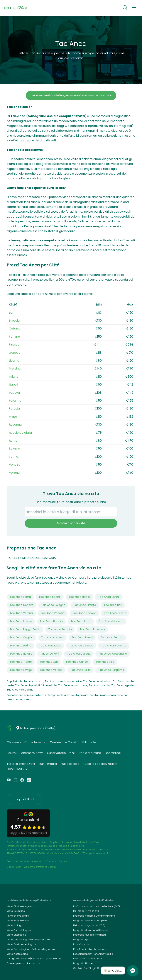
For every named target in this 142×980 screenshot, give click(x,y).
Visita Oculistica (16, 911)
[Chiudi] (123, 968)
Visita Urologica (16, 925)
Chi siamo (14, 742)
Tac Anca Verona (21, 613)
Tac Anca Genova (22, 605)
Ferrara (14, 337)
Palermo (15, 401)
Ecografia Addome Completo (90, 921)
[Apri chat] (133, 971)
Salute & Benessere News (25, 753)
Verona (14, 473)
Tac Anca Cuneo (77, 662)
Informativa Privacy (56, 861)
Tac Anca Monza (50, 646)
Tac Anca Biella (81, 670)
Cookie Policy (14, 867)
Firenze (14, 345)
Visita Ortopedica (16, 935)
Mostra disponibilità (71, 523)
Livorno (14, 361)
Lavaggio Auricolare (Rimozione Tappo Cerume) (34, 959)
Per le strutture (90, 753)
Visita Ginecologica (18, 921)
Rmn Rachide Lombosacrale (89, 949)
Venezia (15, 465)
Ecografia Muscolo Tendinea (89, 935)
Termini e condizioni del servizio (24, 861)
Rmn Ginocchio (82, 944)
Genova (15, 353)
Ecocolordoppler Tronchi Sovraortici (93, 954)
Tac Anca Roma (20, 597)
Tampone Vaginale (18, 916)
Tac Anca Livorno (52, 637)
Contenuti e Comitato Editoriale (73, 742)
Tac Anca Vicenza (81, 646)
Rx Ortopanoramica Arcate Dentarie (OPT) (97, 906)
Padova (14, 393)
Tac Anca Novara (21, 654)
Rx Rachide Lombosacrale (88, 959)
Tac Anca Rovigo (21, 670)
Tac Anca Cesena (79, 654)
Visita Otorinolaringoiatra (21, 906)
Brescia (14, 321)
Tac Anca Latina (20, 646)
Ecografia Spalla (83, 940)
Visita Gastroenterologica (21, 944)
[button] (134, 8)
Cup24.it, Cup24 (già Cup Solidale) (93, 968)
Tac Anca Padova (84, 613)
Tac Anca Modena (111, 621)
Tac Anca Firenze (85, 605)
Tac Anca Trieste (115, 613)
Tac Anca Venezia (53, 613)
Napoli (13, 385)
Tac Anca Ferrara (112, 637)
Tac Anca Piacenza (114, 646)
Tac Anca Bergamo (111, 670)
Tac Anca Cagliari (21, 637)
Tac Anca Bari (113, 605)
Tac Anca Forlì (50, 654)
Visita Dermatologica (19, 930)
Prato (13, 417)
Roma (13, 441)
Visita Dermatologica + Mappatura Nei (28, 940)
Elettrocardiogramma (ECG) (89, 925)
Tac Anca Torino (109, 597)
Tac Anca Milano (50, 597)
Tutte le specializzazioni (100, 764)
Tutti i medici (48, 764)
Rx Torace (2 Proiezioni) (86, 911)
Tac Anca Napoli (79, 597)
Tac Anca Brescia (51, 621)
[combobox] (71, 512)
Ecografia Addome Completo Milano (94, 916)
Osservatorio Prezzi (61, 753)
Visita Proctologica (17, 954)
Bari (12, 313)
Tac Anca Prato (81, 621)
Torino (13, 457)
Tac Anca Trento (21, 662)
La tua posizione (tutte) (38, 728)
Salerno (14, 449)
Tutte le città (70, 764)
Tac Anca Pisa (105, 662)
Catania (15, 328)
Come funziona (35, 742)
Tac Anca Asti (49, 662)
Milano (14, 377)
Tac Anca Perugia (60, 629)
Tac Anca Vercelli (51, 670)
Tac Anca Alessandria (113, 654)
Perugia (14, 409)
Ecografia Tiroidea (84, 963)
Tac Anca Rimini (82, 637)
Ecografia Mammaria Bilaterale (91, 930)
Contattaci (113, 753)
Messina (15, 368)
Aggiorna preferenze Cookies (40, 867)
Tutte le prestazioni (21, 764)
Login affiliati (24, 799)
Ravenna (15, 425)
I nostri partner (18, 769)
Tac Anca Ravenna (92, 629)
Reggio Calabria (20, 433)
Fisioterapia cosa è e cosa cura (24, 963)
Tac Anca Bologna (53, 605)
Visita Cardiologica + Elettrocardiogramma (32, 949)
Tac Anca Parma (21, 621)
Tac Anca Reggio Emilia (25, 629)
